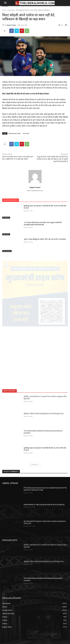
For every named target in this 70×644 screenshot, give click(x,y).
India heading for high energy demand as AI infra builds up (44, 455)
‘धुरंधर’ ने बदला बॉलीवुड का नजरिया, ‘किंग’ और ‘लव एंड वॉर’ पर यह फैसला (45, 239)
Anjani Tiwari (11, 25)
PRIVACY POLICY (35, 606)
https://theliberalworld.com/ (35, 191)
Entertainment (7, 251)
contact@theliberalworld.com (21, 618)
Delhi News (6, 234)
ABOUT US (35, 598)
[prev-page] (4, 256)
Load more (35, 415)
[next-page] (7, 256)
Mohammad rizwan (15, 133)
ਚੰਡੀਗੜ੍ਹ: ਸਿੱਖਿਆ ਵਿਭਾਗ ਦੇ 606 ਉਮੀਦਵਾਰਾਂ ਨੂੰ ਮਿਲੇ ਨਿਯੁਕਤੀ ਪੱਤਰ (44, 365)
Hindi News (11, 10)
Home (4, 10)
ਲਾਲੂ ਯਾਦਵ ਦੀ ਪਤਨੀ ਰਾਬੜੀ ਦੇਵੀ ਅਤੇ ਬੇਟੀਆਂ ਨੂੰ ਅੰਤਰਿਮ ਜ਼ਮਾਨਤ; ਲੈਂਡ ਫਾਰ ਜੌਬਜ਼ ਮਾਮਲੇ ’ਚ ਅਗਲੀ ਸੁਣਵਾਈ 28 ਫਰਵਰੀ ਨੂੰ (52, 159)
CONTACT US (35, 602)
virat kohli (26, 133)
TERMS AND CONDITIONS (35, 610)
